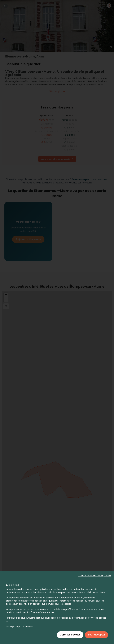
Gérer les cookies (70, 635)
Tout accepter (97, 635)
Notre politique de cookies (19, 627)
